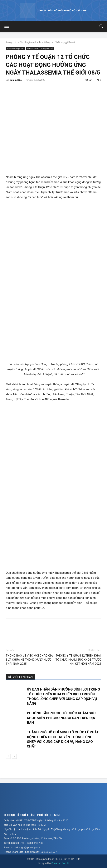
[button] (7, 26)
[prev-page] (8, 756)
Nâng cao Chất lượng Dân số (60, 42)
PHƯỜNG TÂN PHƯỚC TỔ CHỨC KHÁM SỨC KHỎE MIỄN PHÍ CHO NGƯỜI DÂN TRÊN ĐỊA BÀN (61, 718)
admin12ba (16, 80)
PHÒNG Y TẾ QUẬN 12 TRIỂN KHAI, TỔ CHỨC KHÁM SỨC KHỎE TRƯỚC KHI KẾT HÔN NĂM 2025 (78, 660)
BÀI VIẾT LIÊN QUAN (20, 677)
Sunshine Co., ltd (60, 863)
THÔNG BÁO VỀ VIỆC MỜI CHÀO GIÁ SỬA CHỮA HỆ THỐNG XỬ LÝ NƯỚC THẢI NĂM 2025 (29, 660)
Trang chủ (11, 42)
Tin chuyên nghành (30, 42)
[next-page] (14, 756)
